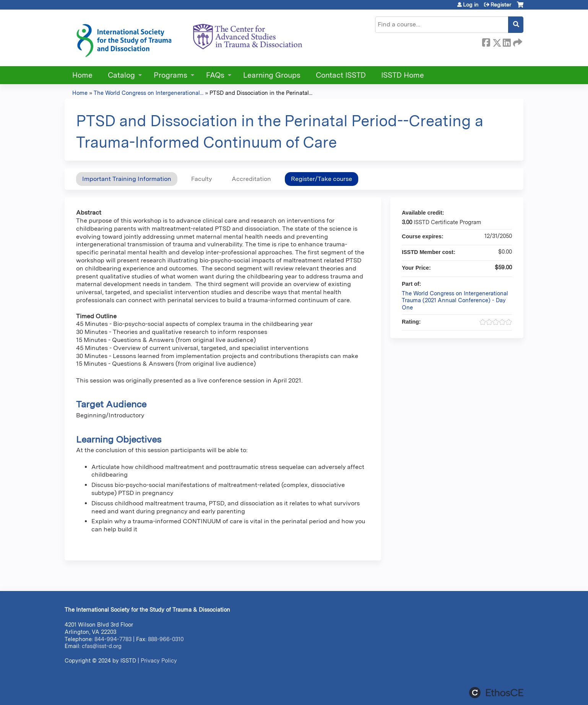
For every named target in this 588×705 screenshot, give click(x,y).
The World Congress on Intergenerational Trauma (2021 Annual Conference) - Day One (455, 300)
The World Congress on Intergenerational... (149, 93)
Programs (171, 75)
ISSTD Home (403, 75)
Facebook (486, 41)
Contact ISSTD (341, 75)
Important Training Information (127, 179)
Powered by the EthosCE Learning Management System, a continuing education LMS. (496, 693)
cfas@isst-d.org (102, 646)
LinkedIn (507, 41)
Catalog (121, 75)
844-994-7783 (113, 639)
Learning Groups (272, 75)
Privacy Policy (159, 660)
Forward (517, 41)
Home (82, 75)
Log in (471, 5)
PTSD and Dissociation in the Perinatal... (261, 93)
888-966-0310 (166, 639)
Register (501, 5)
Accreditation (251, 179)
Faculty (201, 179)
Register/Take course (322, 179)
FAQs (215, 75)
